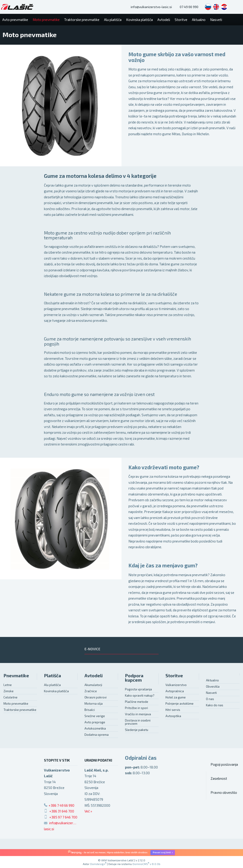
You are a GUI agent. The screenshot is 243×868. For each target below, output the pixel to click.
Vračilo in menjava (138, 714)
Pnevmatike (16, 676)
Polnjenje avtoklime (179, 704)
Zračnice (91, 691)
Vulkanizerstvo (176, 685)
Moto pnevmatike (16, 704)
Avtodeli (94, 676)
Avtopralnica (175, 691)
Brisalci (90, 710)
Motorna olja (94, 704)
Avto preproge (95, 722)
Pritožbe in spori (136, 708)
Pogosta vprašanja (138, 689)
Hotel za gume (176, 697)
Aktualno (212, 680)
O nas (210, 699)
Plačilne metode (137, 702)
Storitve (174, 676)
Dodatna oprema (97, 735)
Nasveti (211, 693)
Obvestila (213, 686)
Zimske (9, 691)
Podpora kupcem (134, 678)
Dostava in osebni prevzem (138, 722)
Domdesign (98, 864)
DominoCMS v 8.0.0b (146, 864)
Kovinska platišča (56, 691)
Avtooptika (173, 716)
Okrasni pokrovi (95, 697)
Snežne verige (95, 716)
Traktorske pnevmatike (20, 710)
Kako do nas (215, 705)
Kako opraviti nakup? (140, 695)
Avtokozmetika (95, 728)
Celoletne (10, 697)
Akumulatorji (93, 685)
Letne (8, 685)
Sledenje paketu (137, 730)
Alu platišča (52, 685)
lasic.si (49, 829)
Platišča (52, 676)
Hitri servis (173, 710)
